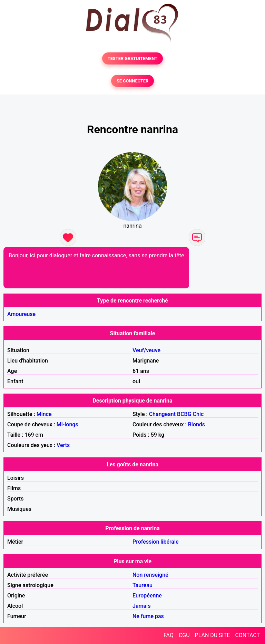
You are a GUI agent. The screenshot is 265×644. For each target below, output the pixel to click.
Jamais (141, 606)
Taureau (143, 585)
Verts (63, 445)
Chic (198, 414)
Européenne (147, 596)
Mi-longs (67, 424)
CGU (184, 635)
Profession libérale (156, 542)
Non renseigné (150, 575)
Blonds (197, 424)
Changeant (162, 414)
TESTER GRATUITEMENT (133, 58)
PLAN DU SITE (213, 635)
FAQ (169, 635)
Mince (44, 414)
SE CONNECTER (132, 81)
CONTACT (247, 635)
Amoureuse (21, 314)
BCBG (184, 414)
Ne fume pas (148, 616)
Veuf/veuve (146, 350)
